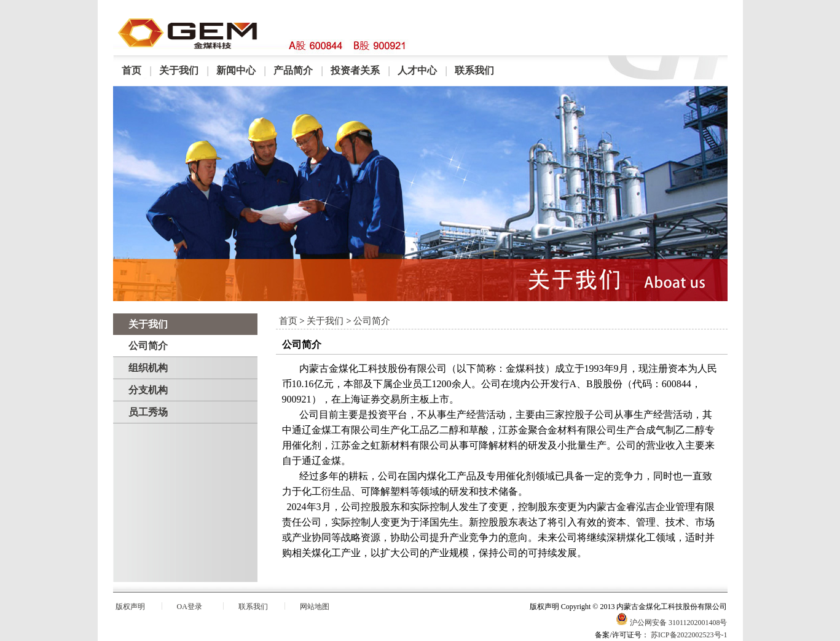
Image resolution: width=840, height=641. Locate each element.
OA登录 (190, 607)
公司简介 (148, 346)
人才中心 (417, 70)
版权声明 (130, 607)
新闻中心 (236, 70)
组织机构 (148, 368)
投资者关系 (355, 70)
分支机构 (148, 390)
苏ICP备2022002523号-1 (689, 635)
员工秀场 (148, 412)
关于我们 (179, 70)
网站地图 (315, 607)
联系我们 (474, 70)
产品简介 (293, 70)
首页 (131, 70)
